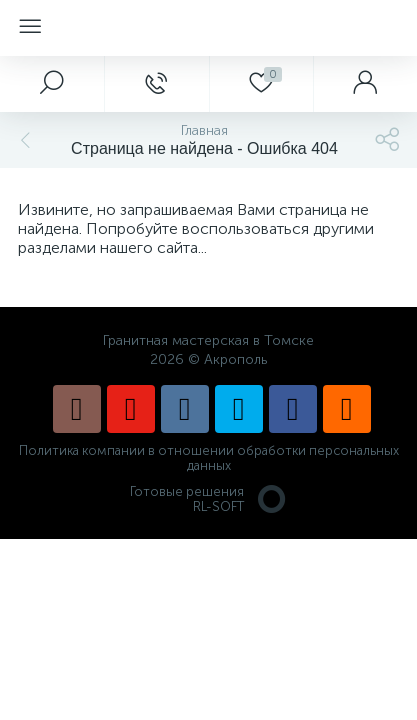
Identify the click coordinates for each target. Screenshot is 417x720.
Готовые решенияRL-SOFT (209, 499)
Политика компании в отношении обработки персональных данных (209, 458)
